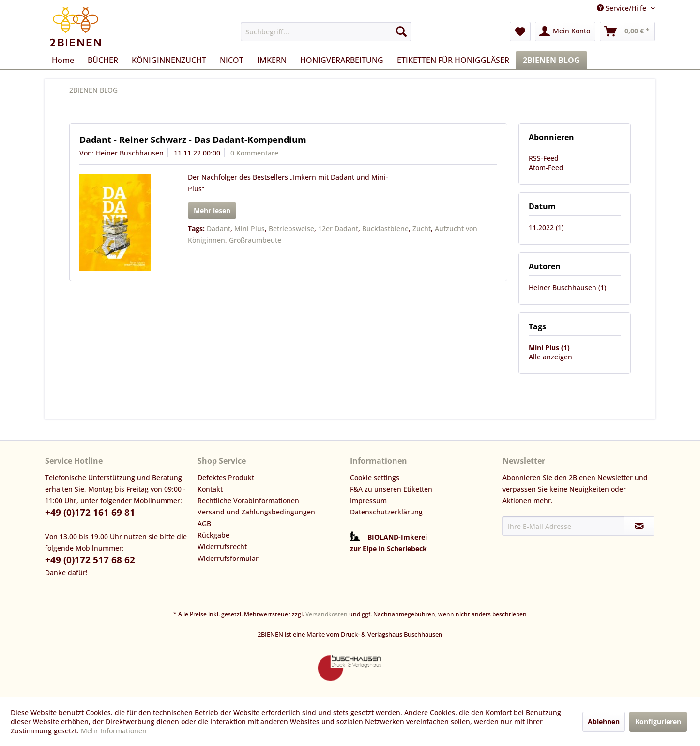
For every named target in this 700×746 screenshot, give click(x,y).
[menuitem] (326, 31)
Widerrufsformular (228, 558)
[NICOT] (232, 60)
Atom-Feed (546, 167)
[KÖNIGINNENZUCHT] (169, 60)
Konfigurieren (658, 722)
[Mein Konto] (565, 31)
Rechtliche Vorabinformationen (248, 501)
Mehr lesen (212, 210)
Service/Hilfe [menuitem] (623, 8)
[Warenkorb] (627, 31)
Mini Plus (250, 228)
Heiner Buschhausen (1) (567, 288)
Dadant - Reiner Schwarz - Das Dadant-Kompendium (193, 140)
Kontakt (210, 489)
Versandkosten (327, 614)
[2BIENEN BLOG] (551, 60)
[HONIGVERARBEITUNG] (342, 60)
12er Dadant (338, 228)
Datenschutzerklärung (386, 512)
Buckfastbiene (385, 228)
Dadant (219, 228)
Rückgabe (213, 535)
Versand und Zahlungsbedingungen (256, 512)
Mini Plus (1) (549, 348)
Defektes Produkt (226, 477)
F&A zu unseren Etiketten (391, 489)
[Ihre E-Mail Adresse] (563, 526)
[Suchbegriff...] (326, 31)
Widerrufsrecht (222, 547)
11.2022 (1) (546, 227)
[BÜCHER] (103, 60)
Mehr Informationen (114, 731)
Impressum (368, 501)
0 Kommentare (254, 153)
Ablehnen (604, 722)
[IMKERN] (272, 60)
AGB (204, 523)
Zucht (422, 228)
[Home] (63, 60)
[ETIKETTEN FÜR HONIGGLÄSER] (453, 60)
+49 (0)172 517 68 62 (90, 560)
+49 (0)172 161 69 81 (90, 513)
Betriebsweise (291, 228)
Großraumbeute (255, 240)
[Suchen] (401, 31)
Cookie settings (375, 477)
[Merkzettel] (520, 31)
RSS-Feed (544, 158)
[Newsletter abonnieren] (639, 526)
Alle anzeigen (550, 357)
